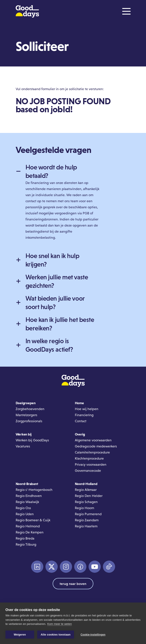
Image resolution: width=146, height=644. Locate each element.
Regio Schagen (86, 502)
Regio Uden (25, 514)
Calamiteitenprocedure (92, 452)
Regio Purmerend (88, 514)
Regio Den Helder (89, 496)
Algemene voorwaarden (93, 440)
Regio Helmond (28, 526)
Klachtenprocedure (89, 458)
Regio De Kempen (30, 532)
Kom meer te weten (60, 624)
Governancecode (88, 471)
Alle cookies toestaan (56, 635)
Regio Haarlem (86, 526)
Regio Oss (23, 508)
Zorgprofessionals (29, 421)
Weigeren (20, 635)
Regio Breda (25, 538)
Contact (81, 421)
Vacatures (23, 446)
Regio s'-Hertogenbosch (34, 490)
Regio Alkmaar (86, 490)
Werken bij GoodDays (32, 440)
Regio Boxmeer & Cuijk (33, 520)
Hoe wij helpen (87, 409)
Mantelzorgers (26, 415)
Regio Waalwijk (27, 502)
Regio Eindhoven (29, 496)
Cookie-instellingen (93, 635)
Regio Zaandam (87, 520)
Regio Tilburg (26, 544)
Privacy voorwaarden (91, 464)
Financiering (84, 415)
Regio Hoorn (85, 508)
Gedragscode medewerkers (96, 446)
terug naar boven (73, 584)
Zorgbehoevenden (30, 409)
